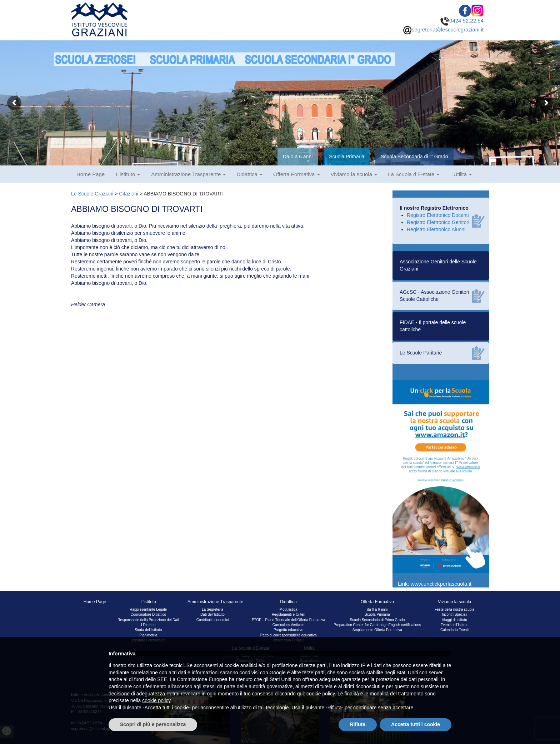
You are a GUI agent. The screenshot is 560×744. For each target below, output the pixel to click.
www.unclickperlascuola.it (441, 584)
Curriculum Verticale (288, 625)
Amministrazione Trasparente (188, 174)
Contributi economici (213, 620)
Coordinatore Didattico (148, 614)
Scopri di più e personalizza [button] (153, 724)
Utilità (463, 174)
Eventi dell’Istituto (455, 625)
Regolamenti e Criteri (289, 614)
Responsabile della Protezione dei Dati (148, 620)
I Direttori (148, 625)
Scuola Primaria (347, 157)
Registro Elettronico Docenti (438, 215)
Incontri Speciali (454, 614)
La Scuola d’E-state (414, 174)
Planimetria (148, 635)
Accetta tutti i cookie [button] (416, 724)
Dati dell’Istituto (212, 614)
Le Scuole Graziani (92, 194)
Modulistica (289, 609)
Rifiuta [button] (358, 724)
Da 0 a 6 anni (298, 157)
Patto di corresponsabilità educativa (289, 635)
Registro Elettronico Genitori (438, 222)
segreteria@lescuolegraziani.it (443, 29)
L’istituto (128, 174)
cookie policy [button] (321, 694)
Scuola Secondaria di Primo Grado (377, 620)
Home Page (91, 174)
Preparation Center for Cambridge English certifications (377, 625)
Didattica (249, 174)
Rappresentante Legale (148, 609)
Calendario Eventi (454, 630)
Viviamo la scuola (354, 174)
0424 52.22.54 (462, 21)
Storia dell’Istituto (148, 630)
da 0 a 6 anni (377, 609)
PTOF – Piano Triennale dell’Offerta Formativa (288, 620)
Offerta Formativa (297, 174)
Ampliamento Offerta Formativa (377, 630)
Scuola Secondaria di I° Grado (414, 157)
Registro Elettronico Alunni (436, 229)
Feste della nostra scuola (454, 609)
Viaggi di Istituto (454, 620)
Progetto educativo (288, 630)
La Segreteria (212, 609)
